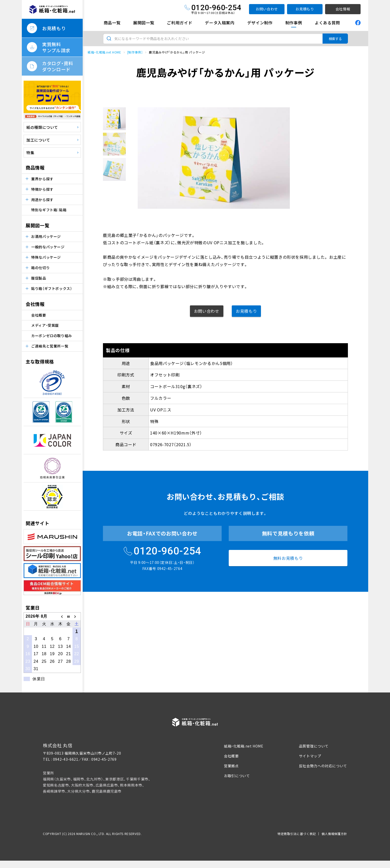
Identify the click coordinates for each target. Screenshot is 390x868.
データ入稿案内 (220, 23)
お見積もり (305, 9)
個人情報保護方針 (334, 834)
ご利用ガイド (180, 23)
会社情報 (343, 9)
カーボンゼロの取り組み (52, 336)
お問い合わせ (267, 9)
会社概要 (39, 315)
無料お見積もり (288, 558)
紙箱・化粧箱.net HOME (104, 52)
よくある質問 (327, 23)
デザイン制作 (260, 23)
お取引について (237, 776)
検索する (335, 39)
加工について (38, 140)
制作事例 (294, 23)
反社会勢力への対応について (323, 766)
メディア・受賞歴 (45, 325)
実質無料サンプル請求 (56, 47)
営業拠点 (231, 766)
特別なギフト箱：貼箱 (49, 210)
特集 (30, 153)
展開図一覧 (144, 23)
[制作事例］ (135, 52)
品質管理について (314, 746)
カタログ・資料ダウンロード (58, 66)
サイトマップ (310, 756)
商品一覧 (112, 23)
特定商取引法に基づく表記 (297, 834)
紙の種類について (42, 127)
